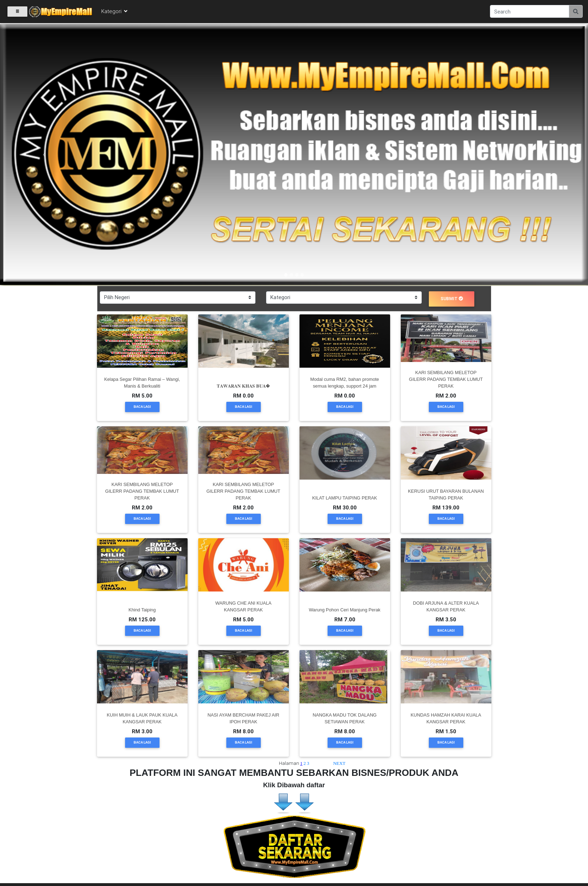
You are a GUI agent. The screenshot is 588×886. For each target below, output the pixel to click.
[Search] (530, 11)
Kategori (115, 11)
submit (452, 299)
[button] (44, 155)
